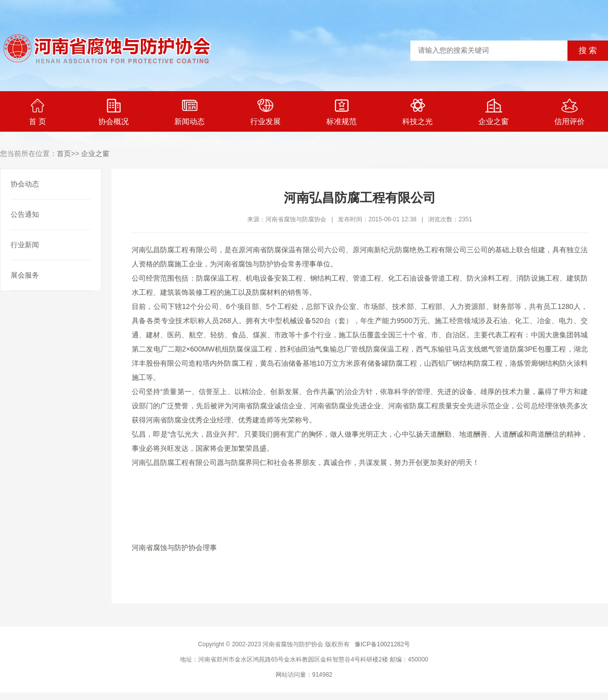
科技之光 (417, 112)
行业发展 (265, 112)
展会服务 (25, 275)
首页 (64, 153)
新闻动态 (189, 112)
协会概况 (113, 112)
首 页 (37, 112)
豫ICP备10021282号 (382, 644)
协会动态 (25, 184)
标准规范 (341, 112)
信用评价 (569, 112)
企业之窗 (493, 112)
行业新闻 (25, 245)
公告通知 (25, 214)
